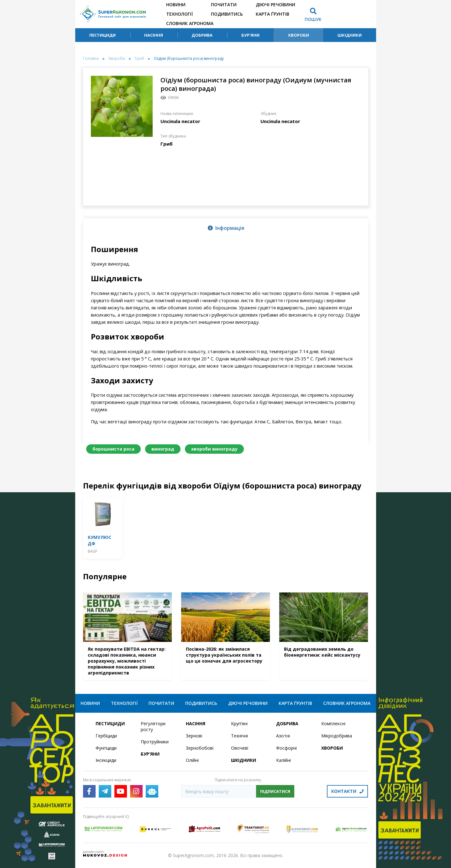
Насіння (154, 35)
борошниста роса (113, 449)
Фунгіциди (106, 748)
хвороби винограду (214, 449)
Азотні (283, 736)
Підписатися (275, 791)
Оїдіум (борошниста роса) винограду (189, 59)
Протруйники (155, 742)
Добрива (202, 35)
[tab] (226, 228)
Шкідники (350, 35)
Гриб (139, 59)
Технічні (239, 736)
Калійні (283, 760)
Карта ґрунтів (273, 14)
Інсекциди (106, 760)
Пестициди (102, 35)
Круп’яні (239, 723)
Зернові (194, 736)
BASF (92, 551)
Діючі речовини (275, 5)
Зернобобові (200, 748)
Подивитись (227, 14)
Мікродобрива (337, 736)
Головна (91, 59)
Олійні (192, 760)
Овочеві (240, 748)
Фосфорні (286, 748)
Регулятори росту (153, 726)
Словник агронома (190, 23)
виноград (163, 449)
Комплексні (333, 723)
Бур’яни (250, 35)
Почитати (224, 5)
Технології (179, 14)
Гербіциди (106, 736)
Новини (176, 5)
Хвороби (299, 35)
